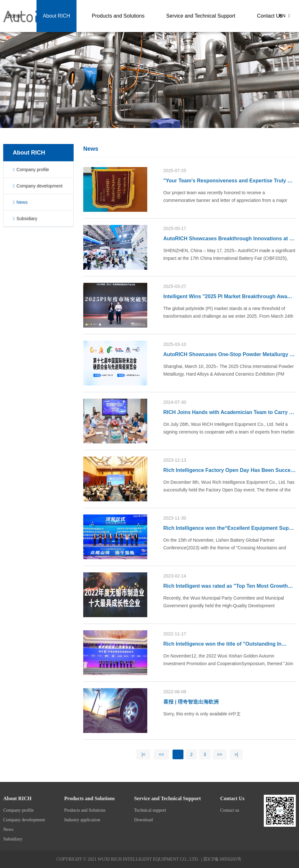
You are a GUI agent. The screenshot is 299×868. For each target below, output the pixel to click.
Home (56, 16)
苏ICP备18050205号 (222, 859)
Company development (38, 186)
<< (161, 754)
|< (143, 754)
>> (220, 754)
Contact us (230, 810)
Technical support (150, 810)
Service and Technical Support (226, 16)
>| (236, 754)
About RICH (93, 16)
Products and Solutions (149, 16)
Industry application (82, 820)
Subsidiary (25, 219)
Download (143, 820)
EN (284, 16)
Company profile (31, 170)
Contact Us (62, 48)
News (20, 202)
